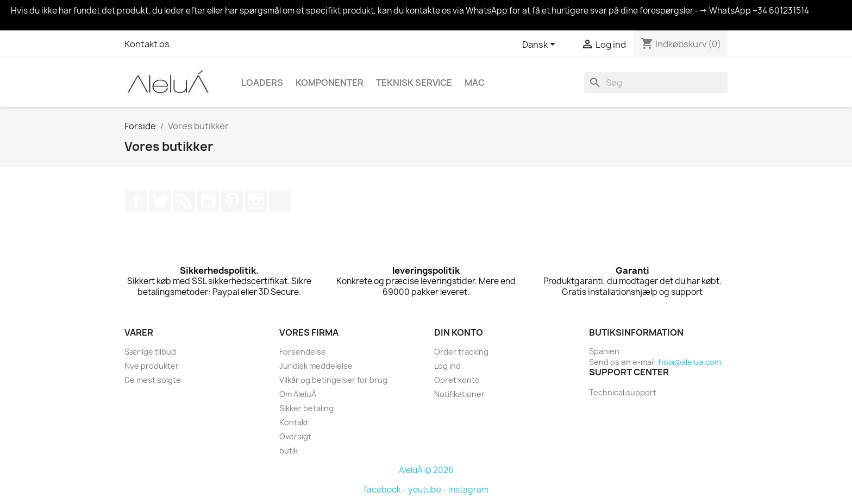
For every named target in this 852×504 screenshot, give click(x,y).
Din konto (459, 332)
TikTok (280, 201)
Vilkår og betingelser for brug (333, 380)
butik (289, 451)
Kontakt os (147, 44)
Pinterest (232, 201)
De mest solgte (153, 380)
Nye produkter (152, 366)
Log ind (447, 366)
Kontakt (294, 422)
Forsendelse (303, 352)
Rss (184, 201)
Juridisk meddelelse (316, 366)
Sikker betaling (306, 408)
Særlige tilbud (150, 352)
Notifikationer (459, 394)
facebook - (386, 490)
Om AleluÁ (298, 394)
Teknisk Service (414, 83)
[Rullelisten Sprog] (541, 45)
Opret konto (457, 380)
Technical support (623, 392)
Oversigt (295, 436)
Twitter (160, 201)
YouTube (208, 201)
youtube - (428, 490)
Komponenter (330, 83)
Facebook (136, 201)
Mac (475, 83)
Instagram (256, 201)
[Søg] (656, 83)
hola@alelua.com (690, 362)
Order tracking (461, 352)
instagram (468, 490)
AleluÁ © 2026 (426, 470)
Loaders (262, 83)
